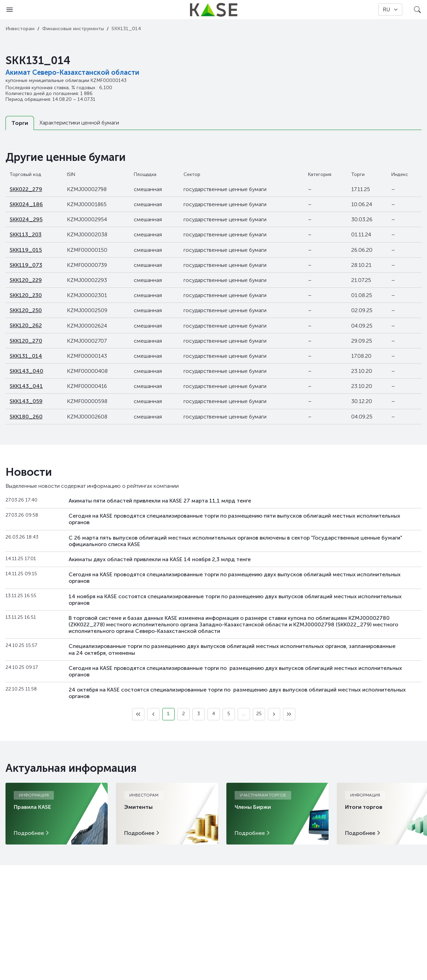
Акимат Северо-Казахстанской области (72, 72)
